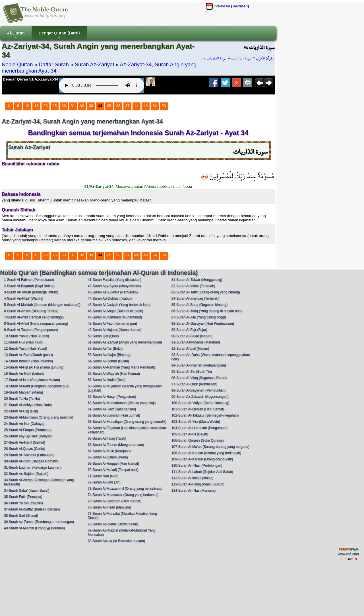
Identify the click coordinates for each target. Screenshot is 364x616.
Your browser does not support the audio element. (102, 85)
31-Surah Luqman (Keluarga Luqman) (33, 467)
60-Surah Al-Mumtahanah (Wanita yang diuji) (122, 403)
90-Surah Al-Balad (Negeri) (192, 336)
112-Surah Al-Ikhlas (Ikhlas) (192, 478)
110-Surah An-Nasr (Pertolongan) (197, 465)
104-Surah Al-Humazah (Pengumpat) (199, 428)
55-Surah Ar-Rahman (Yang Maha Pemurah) (121, 367)
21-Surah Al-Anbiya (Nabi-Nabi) (28, 405)
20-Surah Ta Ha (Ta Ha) (22, 399)
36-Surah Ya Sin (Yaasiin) (23, 503)
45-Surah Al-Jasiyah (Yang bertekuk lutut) (119, 305)
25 (55, 106)
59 (164, 106)
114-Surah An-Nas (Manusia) (194, 491)
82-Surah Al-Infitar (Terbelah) (193, 286)
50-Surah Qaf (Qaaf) (103, 336)
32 (82, 106)
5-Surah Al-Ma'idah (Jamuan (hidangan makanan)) (42, 305)
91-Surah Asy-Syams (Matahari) (196, 342)
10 (27, 106)
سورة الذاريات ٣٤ (215, 58)
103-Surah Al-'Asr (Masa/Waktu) (196, 422)
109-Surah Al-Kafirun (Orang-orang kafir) (202, 459)
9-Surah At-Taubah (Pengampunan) (31, 330)
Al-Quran (16, 35)
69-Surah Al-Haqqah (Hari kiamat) (113, 463)
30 (64, 106)
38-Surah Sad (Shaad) (21, 516)
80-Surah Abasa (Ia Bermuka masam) (116, 541)
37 (128, 106)
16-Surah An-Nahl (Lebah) (24, 374)
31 (73, 106)
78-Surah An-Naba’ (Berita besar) (113, 524)
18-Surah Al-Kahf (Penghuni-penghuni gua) (37, 386)
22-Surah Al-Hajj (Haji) (21, 411)
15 (37, 106)
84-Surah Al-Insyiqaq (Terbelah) (196, 298)
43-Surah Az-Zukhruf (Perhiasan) (113, 292)
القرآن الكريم (265, 58)
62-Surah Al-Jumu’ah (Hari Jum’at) (114, 415)
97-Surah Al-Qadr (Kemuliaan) (194, 384)
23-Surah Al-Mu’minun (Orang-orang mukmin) (39, 417)
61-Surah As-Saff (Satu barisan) (112, 409)
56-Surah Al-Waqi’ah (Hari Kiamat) (114, 374)
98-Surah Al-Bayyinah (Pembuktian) (199, 390)
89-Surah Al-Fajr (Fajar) (189, 330)
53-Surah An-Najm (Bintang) (109, 355)
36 (118, 106)
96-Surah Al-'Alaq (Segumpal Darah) (199, 378)
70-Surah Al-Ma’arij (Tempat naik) (113, 470)
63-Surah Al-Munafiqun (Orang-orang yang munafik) (127, 422)
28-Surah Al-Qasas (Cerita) (25, 449)
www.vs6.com (348, 554)
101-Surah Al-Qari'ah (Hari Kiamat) (198, 409)
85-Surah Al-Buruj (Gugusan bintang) (199, 305)
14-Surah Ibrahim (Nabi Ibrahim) (28, 361)
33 (91, 106)
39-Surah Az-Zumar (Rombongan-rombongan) (39, 522)
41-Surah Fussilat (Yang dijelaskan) (114, 280)
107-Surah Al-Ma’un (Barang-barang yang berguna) (210, 447)
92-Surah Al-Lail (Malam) (190, 349)
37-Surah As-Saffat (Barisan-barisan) (32, 509)
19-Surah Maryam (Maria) (23, 392)
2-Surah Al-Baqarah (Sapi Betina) (29, 286)
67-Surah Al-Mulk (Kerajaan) (109, 451)
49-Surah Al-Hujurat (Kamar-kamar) (114, 330)
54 (155, 106)
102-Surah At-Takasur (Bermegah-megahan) (205, 415)
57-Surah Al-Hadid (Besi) (106, 380)
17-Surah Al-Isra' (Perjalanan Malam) (32, 380)
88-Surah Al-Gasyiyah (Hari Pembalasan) (203, 324)
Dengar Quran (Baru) (59, 35)
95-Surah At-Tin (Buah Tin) (192, 372)
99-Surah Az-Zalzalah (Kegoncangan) (200, 397)
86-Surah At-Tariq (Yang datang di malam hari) (207, 311)
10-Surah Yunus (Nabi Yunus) (26, 336)
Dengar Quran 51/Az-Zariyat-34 (31, 79)
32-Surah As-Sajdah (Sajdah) (26, 474)
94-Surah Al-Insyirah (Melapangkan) (199, 365)
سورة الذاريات (241, 58)
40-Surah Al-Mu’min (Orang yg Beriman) (34, 528)
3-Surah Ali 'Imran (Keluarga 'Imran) (31, 292)
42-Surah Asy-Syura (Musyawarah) (114, 286)
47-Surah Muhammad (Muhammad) (115, 317)
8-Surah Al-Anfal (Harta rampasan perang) (36, 324)
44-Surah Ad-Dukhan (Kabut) (110, 298)
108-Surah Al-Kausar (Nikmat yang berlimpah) (206, 453)
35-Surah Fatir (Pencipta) (23, 497)
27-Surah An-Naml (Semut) (25, 442)
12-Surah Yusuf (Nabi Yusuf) (26, 349)
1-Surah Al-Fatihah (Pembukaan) (29, 280)
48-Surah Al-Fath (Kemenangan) (112, 324)
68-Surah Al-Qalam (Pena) (108, 457)
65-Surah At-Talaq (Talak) (107, 438)
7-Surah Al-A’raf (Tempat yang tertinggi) (34, 317)
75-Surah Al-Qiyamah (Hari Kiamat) (114, 501)
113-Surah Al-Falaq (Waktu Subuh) (198, 484)
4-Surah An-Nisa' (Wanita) (24, 298)
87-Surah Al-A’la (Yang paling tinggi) (199, 317)
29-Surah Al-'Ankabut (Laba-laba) (29, 455)
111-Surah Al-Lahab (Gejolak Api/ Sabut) (202, 472)
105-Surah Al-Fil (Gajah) (190, 434)
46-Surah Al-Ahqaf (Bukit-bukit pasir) (115, 311)
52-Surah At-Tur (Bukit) (105, 349)
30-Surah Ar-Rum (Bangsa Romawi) (31, 461)
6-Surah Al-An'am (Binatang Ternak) (31, 311)
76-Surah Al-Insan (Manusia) (109, 507)
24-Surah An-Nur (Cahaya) (24, 424)
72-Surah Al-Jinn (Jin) (104, 482)
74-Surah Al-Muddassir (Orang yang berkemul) (123, 495)
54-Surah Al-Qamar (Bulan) (108, 361)
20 (46, 106)
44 (137, 106)
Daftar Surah (54, 64)
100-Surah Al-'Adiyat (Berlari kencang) (200, 403)
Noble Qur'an (17, 64)
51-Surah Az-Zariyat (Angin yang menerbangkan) (125, 342)
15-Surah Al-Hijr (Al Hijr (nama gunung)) (34, 367)
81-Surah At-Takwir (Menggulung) (197, 280)
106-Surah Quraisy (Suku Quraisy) (198, 440)
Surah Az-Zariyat (95, 64)
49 (146, 106)
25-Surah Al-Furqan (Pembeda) (28, 430)
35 (109, 106)
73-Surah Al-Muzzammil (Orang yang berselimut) (125, 489)
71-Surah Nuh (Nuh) (103, 476)
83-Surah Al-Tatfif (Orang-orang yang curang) (206, 292)
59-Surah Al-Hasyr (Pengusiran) (112, 397)
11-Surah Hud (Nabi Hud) (23, 342)
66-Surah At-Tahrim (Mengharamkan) (116, 445)
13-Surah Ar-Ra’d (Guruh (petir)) (28, 355)
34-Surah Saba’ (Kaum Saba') (27, 491)
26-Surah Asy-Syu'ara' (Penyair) (28, 436)
